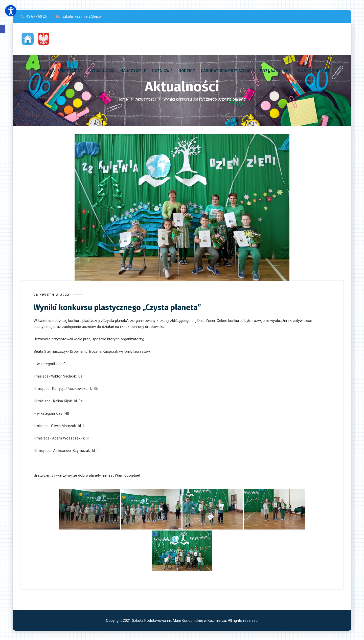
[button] (3, 29)
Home (123, 99)
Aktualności (146, 99)
